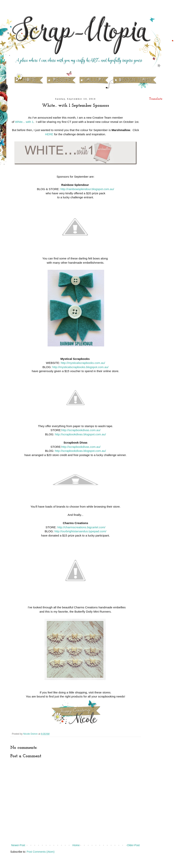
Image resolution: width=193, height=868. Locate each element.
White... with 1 (24, 122)
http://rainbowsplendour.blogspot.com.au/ (87, 189)
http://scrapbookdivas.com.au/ (81, 430)
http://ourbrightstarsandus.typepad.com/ (80, 531)
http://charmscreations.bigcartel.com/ (81, 527)
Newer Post (18, 845)
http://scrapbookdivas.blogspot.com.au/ (80, 434)
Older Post (133, 845)
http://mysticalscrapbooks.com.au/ (83, 363)
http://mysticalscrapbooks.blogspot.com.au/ (80, 367)
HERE (49, 134)
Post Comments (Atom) (41, 852)
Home (76, 845)
